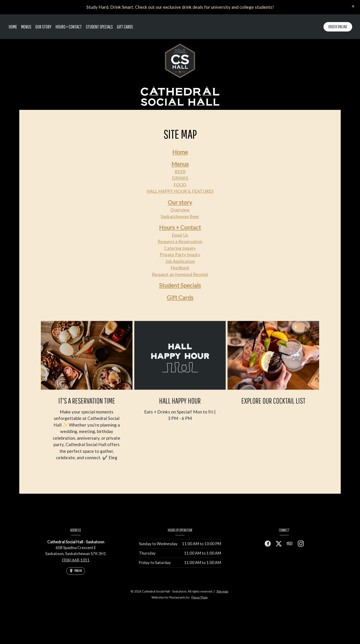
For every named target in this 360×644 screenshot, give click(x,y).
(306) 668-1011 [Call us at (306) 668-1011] (76, 560)
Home (13, 27)
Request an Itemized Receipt (180, 274)
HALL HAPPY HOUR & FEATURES (180, 191)
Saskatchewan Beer (180, 216)
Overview (180, 210)
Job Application (180, 261)
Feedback (180, 268)
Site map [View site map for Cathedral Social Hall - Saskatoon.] (222, 591)
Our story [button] (43, 27)
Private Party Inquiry (180, 255)
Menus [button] (26, 27)
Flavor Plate (200, 597)
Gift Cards (125, 27)
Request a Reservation (180, 241)
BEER (180, 172)
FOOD (180, 185)
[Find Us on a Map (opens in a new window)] (76, 571)
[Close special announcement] (353, 7)
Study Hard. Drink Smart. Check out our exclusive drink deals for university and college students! (180, 7)
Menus (180, 164)
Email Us (180, 235)
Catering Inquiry (180, 248)
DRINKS (180, 178)
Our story (180, 202)
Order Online (338, 27)
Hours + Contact (69, 27)
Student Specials (99, 27)
